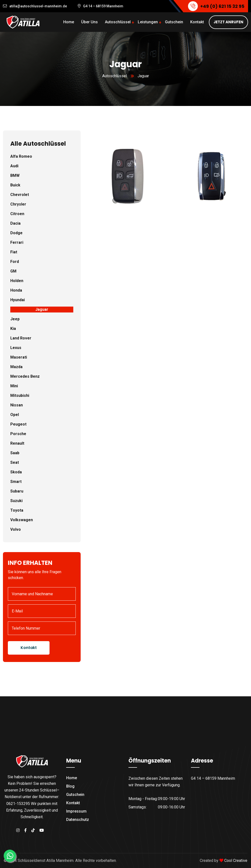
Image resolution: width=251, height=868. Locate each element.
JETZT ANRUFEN (228, 22)
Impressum (76, 811)
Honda (16, 290)
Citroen (17, 214)
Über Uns (89, 22)
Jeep (15, 319)
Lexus (16, 348)
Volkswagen (22, 520)
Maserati (19, 357)
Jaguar (42, 309)
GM (13, 271)
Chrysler (18, 204)
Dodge (16, 233)
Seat (15, 462)
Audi (14, 166)
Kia (13, 329)
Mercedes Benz (25, 376)
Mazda (16, 367)
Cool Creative (236, 861)
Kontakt (197, 22)
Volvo (16, 529)
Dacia (15, 223)
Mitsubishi (20, 395)
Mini (14, 386)
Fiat (14, 252)
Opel (15, 415)
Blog (70, 786)
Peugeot (18, 424)
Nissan (17, 405)
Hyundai (18, 300)
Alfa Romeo (21, 156)
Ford (15, 262)
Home (69, 22)
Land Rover (21, 338)
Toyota (17, 510)
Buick (15, 185)
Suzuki (16, 501)
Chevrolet (20, 195)
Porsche (18, 434)
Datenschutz (78, 820)
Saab (15, 453)
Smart (16, 482)
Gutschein (174, 22)
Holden (17, 281)
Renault (17, 443)
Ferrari (17, 242)
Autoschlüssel (118, 22)
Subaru (17, 491)
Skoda (16, 472)
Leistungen (148, 22)
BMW (15, 175)
